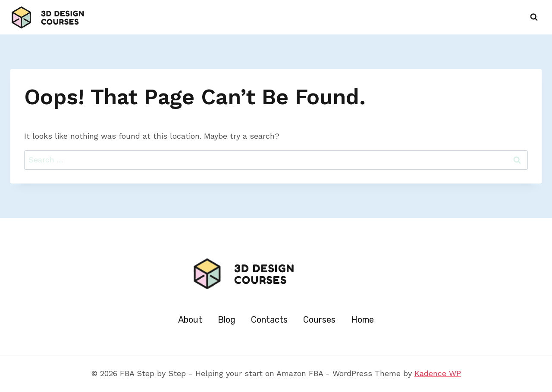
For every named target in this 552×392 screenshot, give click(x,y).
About (190, 320)
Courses (319, 320)
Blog (227, 320)
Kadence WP (438, 373)
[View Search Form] (534, 17)
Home (362, 320)
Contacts (269, 320)
